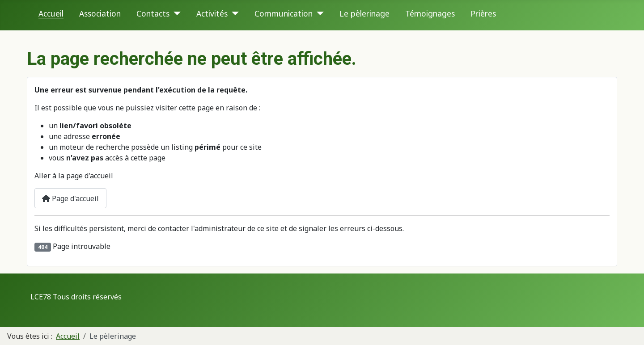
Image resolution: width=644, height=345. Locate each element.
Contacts (153, 13)
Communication (284, 13)
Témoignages (430, 13)
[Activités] (233, 13)
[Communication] (318, 13)
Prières (483, 13)
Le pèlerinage (364, 13)
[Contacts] (175, 13)
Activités (212, 13)
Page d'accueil (70, 198)
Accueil (51, 13)
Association (100, 13)
